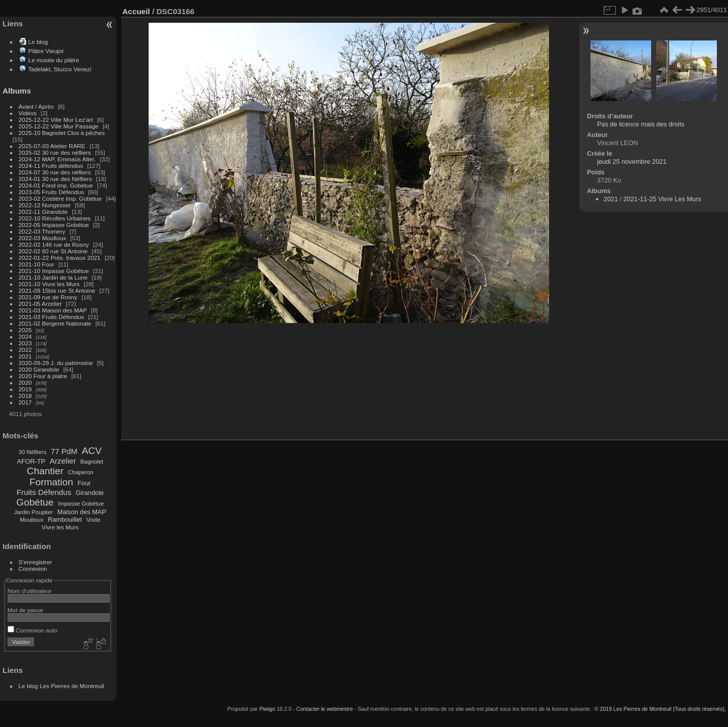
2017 (25, 402)
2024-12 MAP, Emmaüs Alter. (57, 159)
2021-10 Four (37, 264)
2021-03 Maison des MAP (53, 310)
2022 (25, 350)
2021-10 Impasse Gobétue (54, 271)
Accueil (136, 11)
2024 (25, 336)
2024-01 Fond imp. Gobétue (56, 185)
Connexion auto (33, 630)
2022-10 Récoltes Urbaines (55, 218)
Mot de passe (26, 610)
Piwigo (267, 709)
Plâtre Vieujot (46, 51)
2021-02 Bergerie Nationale (55, 323)
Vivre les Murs (60, 527)
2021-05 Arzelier (40, 304)
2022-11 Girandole (43, 212)
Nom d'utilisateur (30, 591)
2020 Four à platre (43, 376)
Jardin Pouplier (34, 512)
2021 (25, 356)
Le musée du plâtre (54, 60)
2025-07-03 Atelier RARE (52, 146)
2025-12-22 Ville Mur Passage (59, 126)
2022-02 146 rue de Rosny (54, 244)
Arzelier (63, 461)
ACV (92, 451)
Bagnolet (92, 462)
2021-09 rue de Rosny (48, 297)
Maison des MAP (82, 512)
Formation (51, 482)
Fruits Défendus (44, 492)
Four (84, 483)
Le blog (38, 42)
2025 (25, 330)
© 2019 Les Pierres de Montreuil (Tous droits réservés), (660, 709)
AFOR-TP (31, 461)
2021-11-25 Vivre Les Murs (662, 199)
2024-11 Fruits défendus (51, 166)
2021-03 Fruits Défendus (52, 317)
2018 (25, 396)
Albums (17, 91)
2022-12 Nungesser (45, 205)
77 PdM (64, 451)
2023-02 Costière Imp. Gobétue (60, 198)
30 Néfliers (33, 452)
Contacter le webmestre (325, 709)
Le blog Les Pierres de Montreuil (61, 686)
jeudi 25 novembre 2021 (632, 162)
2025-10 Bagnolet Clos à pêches (62, 133)
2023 (25, 343)
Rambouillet (65, 519)
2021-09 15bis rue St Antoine (57, 290)
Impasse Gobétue (81, 504)
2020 (25, 382)
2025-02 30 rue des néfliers (55, 152)
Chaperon (81, 472)
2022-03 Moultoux (42, 238)
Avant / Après (36, 106)
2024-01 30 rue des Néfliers (56, 179)
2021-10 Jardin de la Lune (53, 277)
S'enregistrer (35, 562)
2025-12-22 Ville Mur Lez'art (56, 120)
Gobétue (35, 502)
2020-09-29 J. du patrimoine (56, 363)
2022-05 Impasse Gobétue (54, 225)
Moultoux (32, 520)
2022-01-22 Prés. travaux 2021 (60, 258)
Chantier (45, 471)
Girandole (90, 493)
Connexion (33, 569)
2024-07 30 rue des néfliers (55, 172)
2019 (25, 389)
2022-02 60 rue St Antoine (53, 251)
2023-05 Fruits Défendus (52, 192)
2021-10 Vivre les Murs (49, 284)
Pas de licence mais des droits (641, 124)
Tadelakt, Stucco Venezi (60, 69)
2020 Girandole (39, 369)
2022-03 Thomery (42, 231)
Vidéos (28, 113)
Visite (94, 520)
